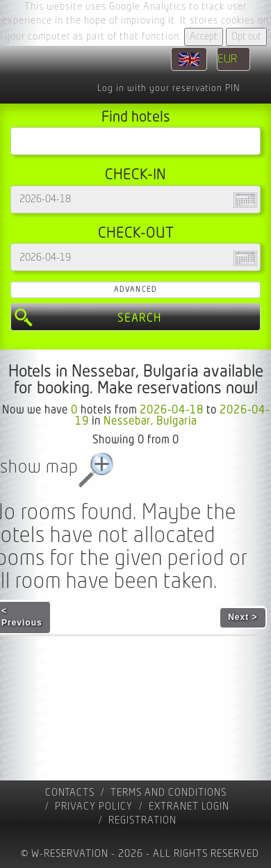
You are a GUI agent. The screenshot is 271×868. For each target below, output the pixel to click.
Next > (243, 617)
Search (140, 318)
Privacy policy (94, 806)
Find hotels (136, 117)
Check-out (136, 233)
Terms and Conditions (169, 793)
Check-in (135, 175)
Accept (204, 36)
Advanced (135, 289)
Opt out (246, 36)
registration (142, 820)
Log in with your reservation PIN (169, 88)
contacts (70, 793)
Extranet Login (189, 806)
